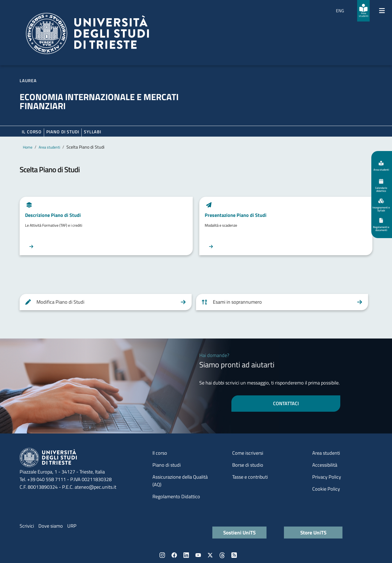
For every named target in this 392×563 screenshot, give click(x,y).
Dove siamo (51, 526)
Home (28, 147)
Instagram (162, 555)
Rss (234, 555)
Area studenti (49, 147)
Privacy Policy (327, 477)
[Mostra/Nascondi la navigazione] (382, 11)
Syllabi (93, 132)
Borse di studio (248, 465)
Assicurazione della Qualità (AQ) (180, 481)
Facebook (174, 555)
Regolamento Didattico (176, 496)
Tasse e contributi (250, 477)
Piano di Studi (63, 132)
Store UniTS (313, 532)
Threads (222, 555)
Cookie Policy (326, 489)
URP (72, 526)
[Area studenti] (363, 11)
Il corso (32, 132)
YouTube (198, 555)
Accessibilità (325, 465)
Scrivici (27, 526)
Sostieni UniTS (239, 532)
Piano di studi (167, 465)
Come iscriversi (248, 453)
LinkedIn (186, 555)
